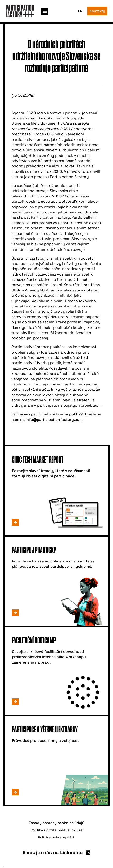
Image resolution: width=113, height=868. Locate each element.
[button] (45, 11)
